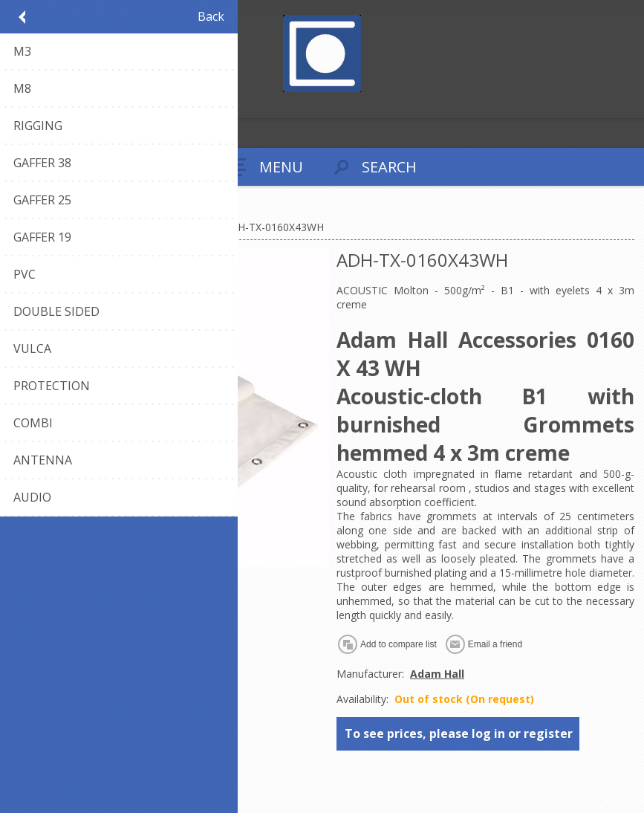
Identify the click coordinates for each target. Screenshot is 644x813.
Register (14, 105)
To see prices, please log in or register (459, 733)
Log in (43, 105)
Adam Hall (437, 674)
